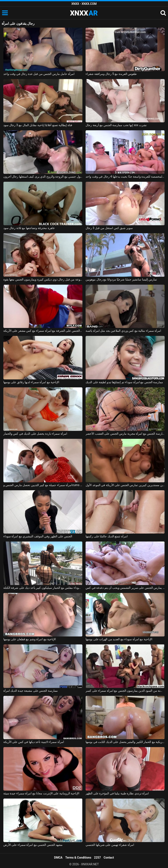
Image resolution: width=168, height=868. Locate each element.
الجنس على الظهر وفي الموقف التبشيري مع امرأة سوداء (38, 536)
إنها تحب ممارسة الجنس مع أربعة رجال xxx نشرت (116, 125)
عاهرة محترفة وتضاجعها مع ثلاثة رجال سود (29, 228)
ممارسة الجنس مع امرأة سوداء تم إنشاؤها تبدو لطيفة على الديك (124, 382)
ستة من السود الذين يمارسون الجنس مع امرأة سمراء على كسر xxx (125, 691)
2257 (97, 858)
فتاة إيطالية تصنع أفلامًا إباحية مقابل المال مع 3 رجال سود (38, 125)
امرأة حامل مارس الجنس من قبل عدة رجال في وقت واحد (39, 74)
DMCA (58, 858)
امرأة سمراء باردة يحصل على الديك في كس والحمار (35, 434)
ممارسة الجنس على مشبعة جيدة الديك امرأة (31, 691)
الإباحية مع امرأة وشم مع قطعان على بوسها (30, 639)
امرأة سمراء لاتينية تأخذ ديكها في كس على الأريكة (34, 742)
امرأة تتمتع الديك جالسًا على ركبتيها (106, 536)
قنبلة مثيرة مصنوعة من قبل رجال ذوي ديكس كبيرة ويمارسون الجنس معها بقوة (43, 279)
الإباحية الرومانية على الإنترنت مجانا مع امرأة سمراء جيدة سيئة (41, 793)
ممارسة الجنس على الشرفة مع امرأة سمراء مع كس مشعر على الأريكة (43, 331)
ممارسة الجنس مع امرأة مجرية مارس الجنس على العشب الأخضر (125, 434)
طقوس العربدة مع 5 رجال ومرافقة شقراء (111, 74)
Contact (109, 858)
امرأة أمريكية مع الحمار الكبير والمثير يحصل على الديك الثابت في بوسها (125, 742)
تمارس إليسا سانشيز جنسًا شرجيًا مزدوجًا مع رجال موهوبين (121, 279)
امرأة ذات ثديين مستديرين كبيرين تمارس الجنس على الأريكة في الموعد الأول (125, 485)
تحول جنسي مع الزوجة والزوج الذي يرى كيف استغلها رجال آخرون (43, 177)
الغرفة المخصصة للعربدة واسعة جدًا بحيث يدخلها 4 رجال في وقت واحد (125, 177)
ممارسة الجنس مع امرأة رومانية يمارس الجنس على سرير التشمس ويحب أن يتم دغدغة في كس (125, 588)
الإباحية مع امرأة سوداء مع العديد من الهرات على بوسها (119, 639)
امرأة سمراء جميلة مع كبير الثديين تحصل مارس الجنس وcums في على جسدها (43, 485)
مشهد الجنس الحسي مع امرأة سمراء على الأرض (33, 845)
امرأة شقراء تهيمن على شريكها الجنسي (110, 845)
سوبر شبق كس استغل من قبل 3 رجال (109, 228)
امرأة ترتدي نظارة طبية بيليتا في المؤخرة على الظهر (117, 793)
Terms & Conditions (78, 858)
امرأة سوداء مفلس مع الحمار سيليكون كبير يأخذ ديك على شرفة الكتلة (43, 588)
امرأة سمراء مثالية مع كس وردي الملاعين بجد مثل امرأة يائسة (123, 331)
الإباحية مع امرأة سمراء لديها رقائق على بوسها (31, 382)
